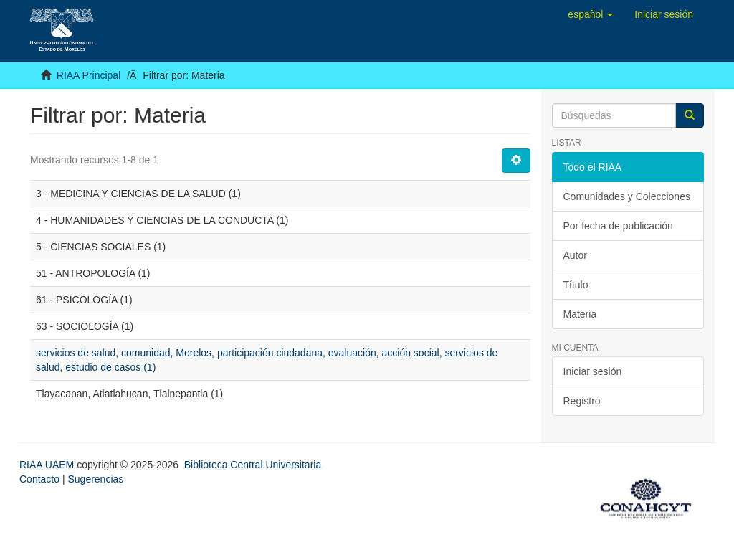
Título (576, 285)
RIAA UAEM (48, 465)
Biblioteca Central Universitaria (253, 465)
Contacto (39, 479)
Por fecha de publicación (618, 226)
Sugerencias (95, 479)
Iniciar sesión (593, 371)
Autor (575, 255)
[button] (590, 14)
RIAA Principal (89, 75)
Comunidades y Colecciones (627, 196)
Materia (580, 314)
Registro (582, 401)
